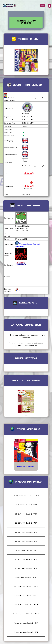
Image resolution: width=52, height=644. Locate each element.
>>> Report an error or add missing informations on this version (25, 99)
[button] (26, 74)
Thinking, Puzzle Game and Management (27, 245)
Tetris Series (22, 291)
